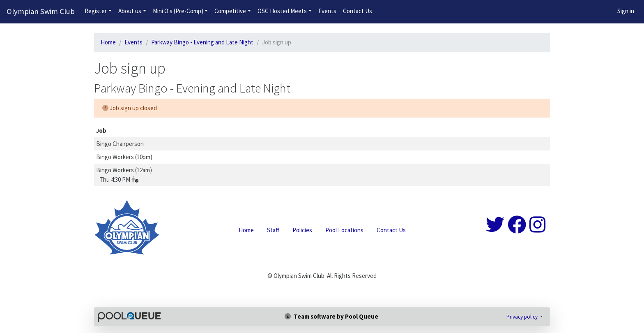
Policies (302, 230)
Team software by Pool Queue (331, 316)
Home (108, 42)
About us (130, 11)
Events (327, 11)
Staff (273, 230)
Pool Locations (344, 230)
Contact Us (358, 11)
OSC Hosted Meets (282, 11)
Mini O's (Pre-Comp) (178, 11)
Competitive (230, 11)
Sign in (626, 11)
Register (96, 11)
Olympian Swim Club (41, 11)
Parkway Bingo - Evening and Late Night (202, 42)
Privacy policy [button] (523, 317)
